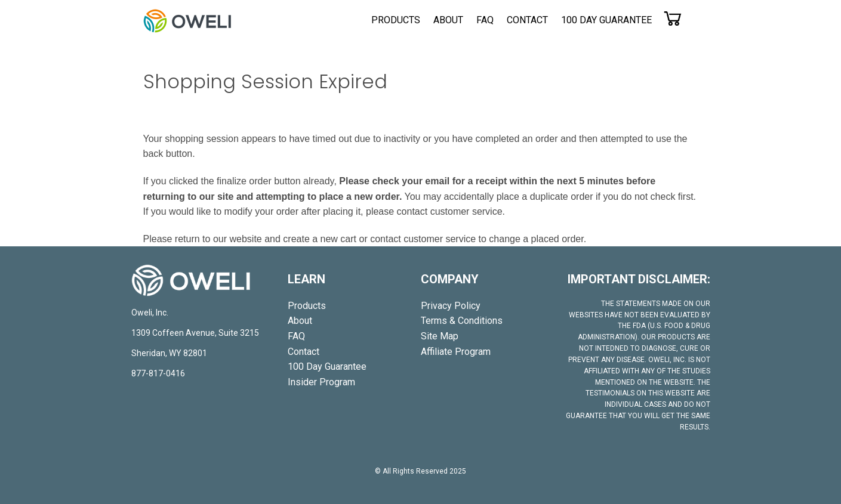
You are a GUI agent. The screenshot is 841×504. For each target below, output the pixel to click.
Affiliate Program (456, 352)
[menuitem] (396, 20)
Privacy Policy (451, 306)
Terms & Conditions (462, 321)
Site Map (440, 336)
